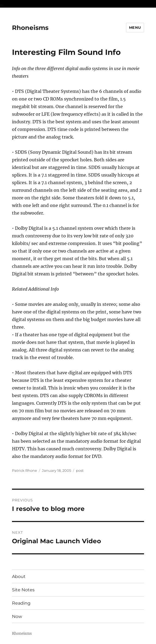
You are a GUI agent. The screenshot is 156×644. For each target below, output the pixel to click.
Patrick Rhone (25, 470)
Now (17, 616)
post (80, 470)
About (19, 577)
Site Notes (23, 590)
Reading (21, 603)
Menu (135, 27)
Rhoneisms (30, 28)
